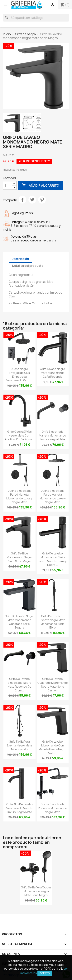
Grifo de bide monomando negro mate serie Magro (19, 557)
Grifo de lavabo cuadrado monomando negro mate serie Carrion (53, 684)
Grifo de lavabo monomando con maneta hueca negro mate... (53, 747)
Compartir (22, 200)
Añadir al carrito (40, 185)
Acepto (45, 973)
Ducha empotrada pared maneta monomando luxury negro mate (19, 496)
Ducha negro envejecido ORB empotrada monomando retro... (19, 375)
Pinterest (42, 200)
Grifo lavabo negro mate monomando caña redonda (53, 373)
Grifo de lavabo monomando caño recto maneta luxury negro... (53, 559)
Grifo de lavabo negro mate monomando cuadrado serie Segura (19, 622)
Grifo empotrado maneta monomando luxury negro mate (53, 435)
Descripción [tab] (20, 259)
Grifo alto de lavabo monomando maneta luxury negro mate (19, 808)
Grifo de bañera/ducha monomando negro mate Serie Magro (36, 891)
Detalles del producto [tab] (28, 266)
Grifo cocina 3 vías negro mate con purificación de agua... (19, 435)
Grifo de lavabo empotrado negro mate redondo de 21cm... (19, 684)
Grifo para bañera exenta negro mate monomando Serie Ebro (53, 622)
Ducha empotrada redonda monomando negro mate (53, 808)
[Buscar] (36, 18)
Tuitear (32, 200)
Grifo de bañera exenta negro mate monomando (19, 745)
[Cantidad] (7, 185)
